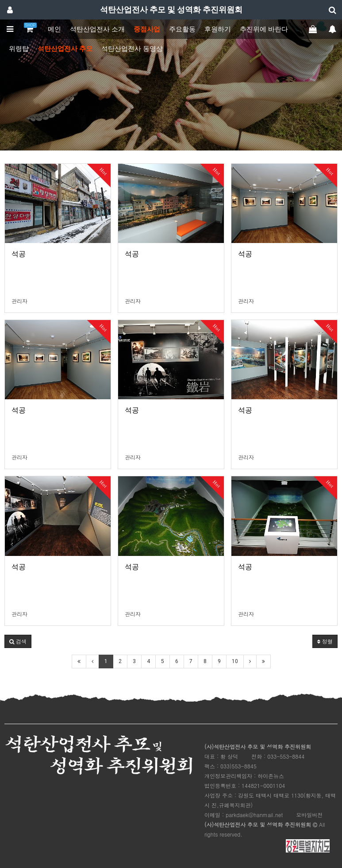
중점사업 (147, 29)
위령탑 (19, 49)
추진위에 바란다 (264, 29)
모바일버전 (309, 815)
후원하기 (218, 29)
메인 (54, 29)
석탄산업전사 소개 (97, 29)
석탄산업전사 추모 (65, 49)
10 (235, 661)
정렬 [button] (325, 641)
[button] (18, 641)
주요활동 (182, 29)
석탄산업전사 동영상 (132, 49)
